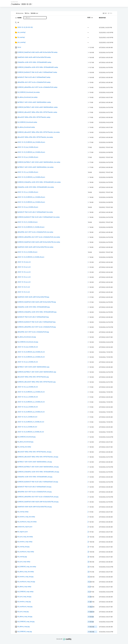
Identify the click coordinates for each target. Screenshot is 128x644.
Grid (110, 13)
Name (20, 18)
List (105, 13)
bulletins (16, 4)
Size (90, 18)
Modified (102, 18)
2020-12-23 (26, 4)
